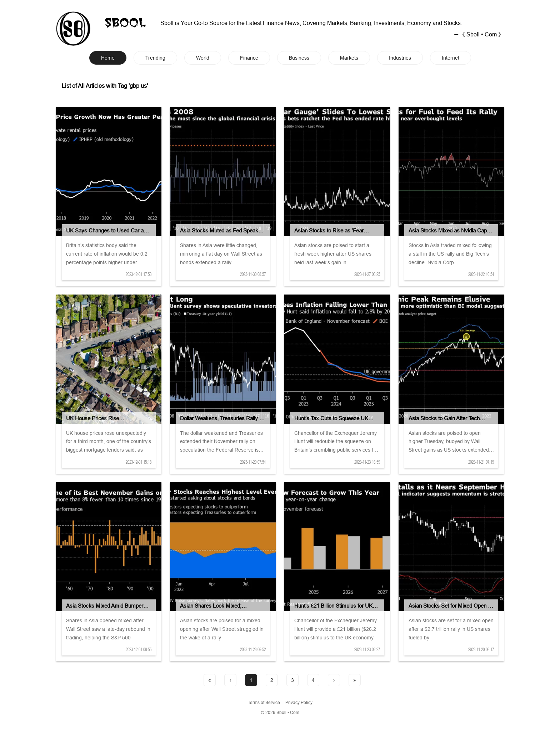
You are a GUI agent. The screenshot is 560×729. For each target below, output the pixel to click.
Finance (249, 58)
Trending (155, 58)
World (203, 58)
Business (299, 58)
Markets (349, 58)
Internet (451, 58)
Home (108, 58)
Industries (400, 58)
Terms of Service (264, 702)
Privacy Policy (299, 702)
